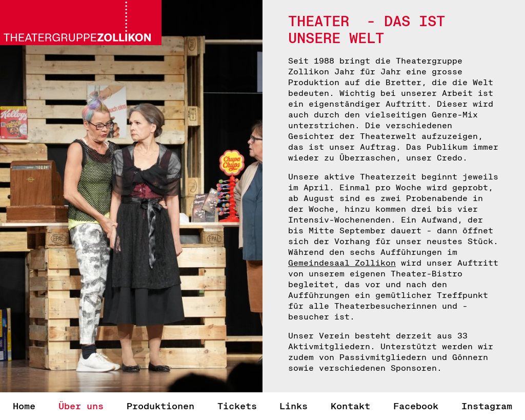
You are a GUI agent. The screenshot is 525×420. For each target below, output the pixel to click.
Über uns (81, 406)
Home (24, 406)
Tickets (237, 406)
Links (294, 406)
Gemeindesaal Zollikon (342, 263)
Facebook (416, 406)
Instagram (487, 406)
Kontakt (350, 406)
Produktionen (160, 406)
